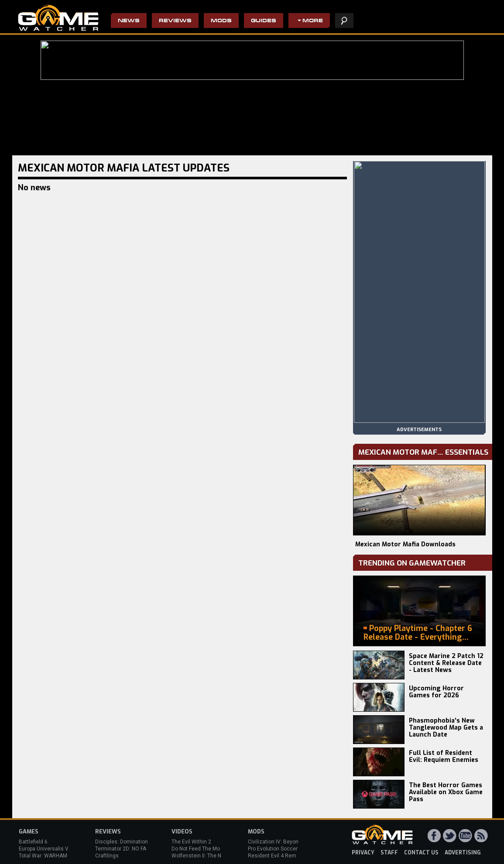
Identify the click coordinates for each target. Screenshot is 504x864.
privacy (363, 853)
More (313, 21)
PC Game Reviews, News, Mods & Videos (58, 18)
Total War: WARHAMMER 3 (51, 856)
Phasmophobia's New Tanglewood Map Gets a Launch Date (446, 728)
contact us (421, 853)
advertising (463, 853)
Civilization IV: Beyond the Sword (287, 842)
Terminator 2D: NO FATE (123, 849)
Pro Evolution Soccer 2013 (279, 849)
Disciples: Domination (122, 842)
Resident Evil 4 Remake (276, 856)
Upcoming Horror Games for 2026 (436, 692)
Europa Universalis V (44, 849)
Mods (221, 21)
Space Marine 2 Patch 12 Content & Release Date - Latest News (446, 663)
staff (389, 853)
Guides (264, 21)
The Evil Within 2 (191, 842)
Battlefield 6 (33, 842)
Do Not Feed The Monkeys (203, 849)
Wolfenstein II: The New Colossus (212, 856)
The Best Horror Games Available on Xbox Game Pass (446, 792)
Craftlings (107, 856)
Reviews (175, 21)
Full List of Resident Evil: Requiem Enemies (444, 756)
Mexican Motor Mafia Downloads (405, 544)
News (129, 21)
